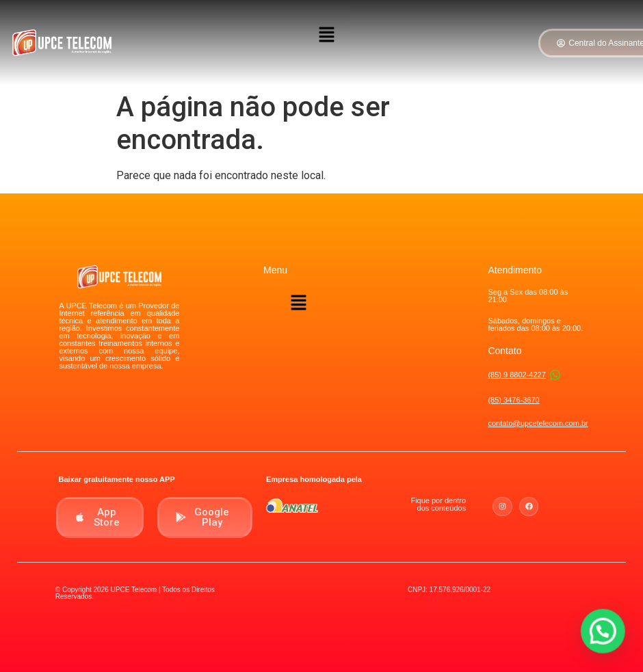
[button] (326, 36)
